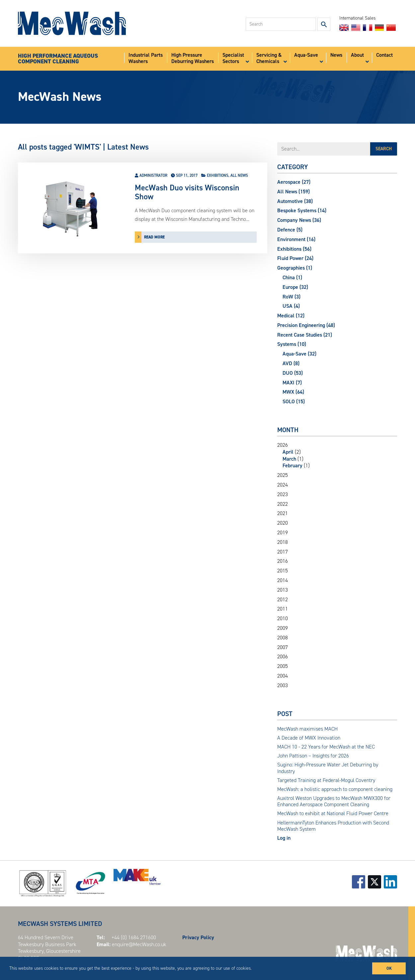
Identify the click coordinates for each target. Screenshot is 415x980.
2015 (283, 571)
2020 (283, 523)
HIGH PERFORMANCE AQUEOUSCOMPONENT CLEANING (58, 59)
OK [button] (389, 968)
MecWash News (60, 97)
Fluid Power (295, 258)
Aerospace (294, 182)
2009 (283, 628)
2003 (283, 686)
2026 (337, 456)
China (292, 277)
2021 (283, 513)
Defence (290, 230)
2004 (283, 676)
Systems (292, 344)
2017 (283, 552)
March (289, 459)
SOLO (294, 401)
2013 (283, 590)
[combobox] (281, 24)
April (288, 452)
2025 (283, 475)
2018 (283, 542)
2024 (283, 485)
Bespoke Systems (302, 210)
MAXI (292, 383)
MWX (293, 392)
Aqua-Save (299, 354)
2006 (283, 657)
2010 (283, 619)
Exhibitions (218, 175)
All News (239, 175)
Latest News (128, 147)
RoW (291, 297)
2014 (283, 580)
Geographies (295, 268)
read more (154, 237)
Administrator (153, 175)
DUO (293, 373)
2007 (283, 647)
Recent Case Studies (305, 335)
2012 (283, 600)
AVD (291, 363)
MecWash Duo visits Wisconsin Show (187, 192)
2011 (283, 609)
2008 (283, 638)
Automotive (295, 201)
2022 (283, 504)
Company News (299, 220)
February (292, 465)
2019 (283, 533)
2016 (283, 561)
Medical (291, 316)
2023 (283, 494)
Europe (295, 287)
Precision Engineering (306, 325)
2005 (283, 666)
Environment (296, 239)
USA (291, 306)
